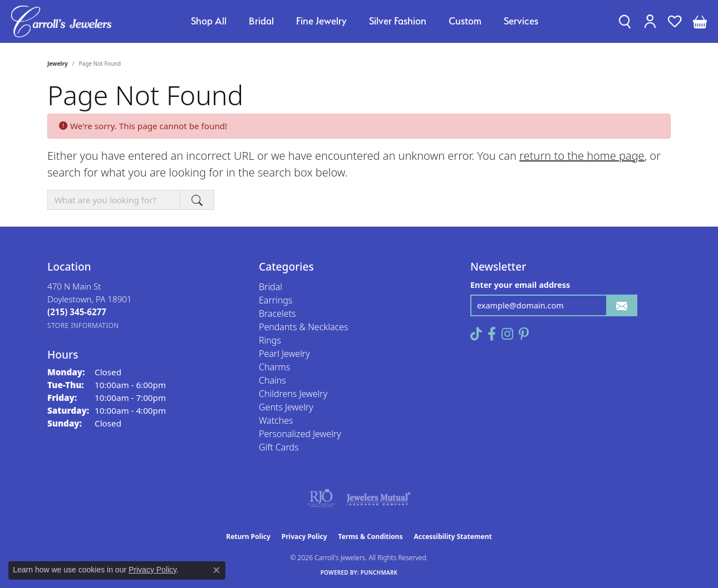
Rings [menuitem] (270, 340)
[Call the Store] (77, 312)
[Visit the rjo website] (321, 498)
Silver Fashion (398, 21)
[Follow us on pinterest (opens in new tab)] (524, 334)
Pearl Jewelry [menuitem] (284, 354)
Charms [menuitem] (274, 367)
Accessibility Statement (453, 536)
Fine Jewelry (321, 21)
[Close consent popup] (217, 570)
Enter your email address (520, 285)
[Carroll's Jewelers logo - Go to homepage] (61, 21)
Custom (465, 21)
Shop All (209, 21)
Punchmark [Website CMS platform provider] (379, 572)
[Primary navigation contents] (365, 21)
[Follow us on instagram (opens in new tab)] (507, 334)
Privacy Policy (304, 536)
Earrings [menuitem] (276, 300)
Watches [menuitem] (276, 420)
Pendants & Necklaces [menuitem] (303, 327)
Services (521, 21)
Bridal (261, 21)
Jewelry (58, 63)
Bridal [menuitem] (271, 287)
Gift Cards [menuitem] (279, 447)
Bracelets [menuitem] (277, 313)
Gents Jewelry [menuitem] (286, 407)
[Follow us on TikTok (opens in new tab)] (476, 334)
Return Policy (248, 536)
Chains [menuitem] (272, 380)
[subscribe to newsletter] (622, 305)
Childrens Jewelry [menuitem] (293, 394)
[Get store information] (83, 325)
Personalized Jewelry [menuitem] (300, 434)
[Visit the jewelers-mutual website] (378, 498)
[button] (625, 21)
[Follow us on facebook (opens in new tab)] (492, 334)
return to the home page (582, 156)
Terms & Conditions (371, 536)
